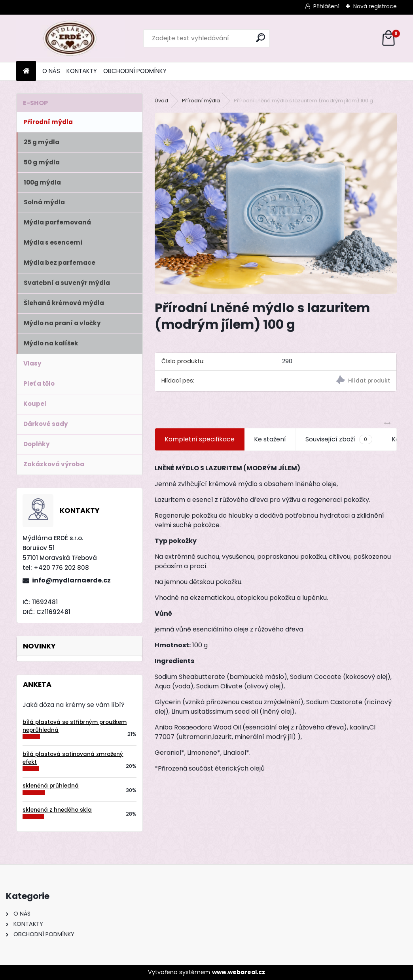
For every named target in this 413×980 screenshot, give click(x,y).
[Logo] (71, 38)
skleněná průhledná (51, 786)
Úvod (161, 101)
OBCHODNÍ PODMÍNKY (135, 71)
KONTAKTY (82, 71)
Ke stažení (270, 439)
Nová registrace (375, 6)
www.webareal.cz (239, 972)
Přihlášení (326, 6)
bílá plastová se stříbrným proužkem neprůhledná (75, 726)
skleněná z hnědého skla (57, 810)
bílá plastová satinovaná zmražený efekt (73, 758)
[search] (260, 38)
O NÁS (51, 71)
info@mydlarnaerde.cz (71, 580)
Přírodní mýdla (201, 101)
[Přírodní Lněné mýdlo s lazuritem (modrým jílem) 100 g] (276, 203)
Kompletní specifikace (200, 439)
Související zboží (339, 439)
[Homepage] (26, 71)
